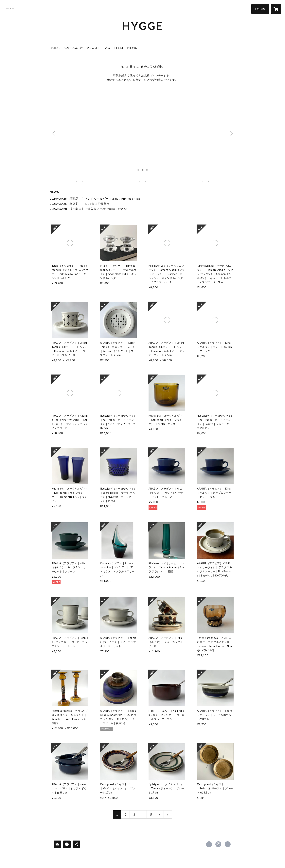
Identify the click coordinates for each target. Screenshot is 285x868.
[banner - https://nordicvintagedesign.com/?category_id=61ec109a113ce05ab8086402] (80, 182)
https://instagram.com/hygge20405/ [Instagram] (218, 844)
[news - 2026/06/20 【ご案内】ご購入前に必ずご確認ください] (143, 209)
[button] (260, 9)
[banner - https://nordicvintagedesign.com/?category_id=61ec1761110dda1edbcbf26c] (206, 182)
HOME (55, 48)
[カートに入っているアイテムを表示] (276, 9)
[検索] (9, 9)
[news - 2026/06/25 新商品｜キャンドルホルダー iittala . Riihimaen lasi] (143, 199)
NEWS (132, 48)
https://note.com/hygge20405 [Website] (228, 844)
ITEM (119, 48)
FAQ (107, 48)
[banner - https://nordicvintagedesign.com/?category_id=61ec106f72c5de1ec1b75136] (142, 182)
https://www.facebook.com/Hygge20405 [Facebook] (209, 844)
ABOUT (93, 48)
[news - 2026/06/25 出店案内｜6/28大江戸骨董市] (143, 204)
